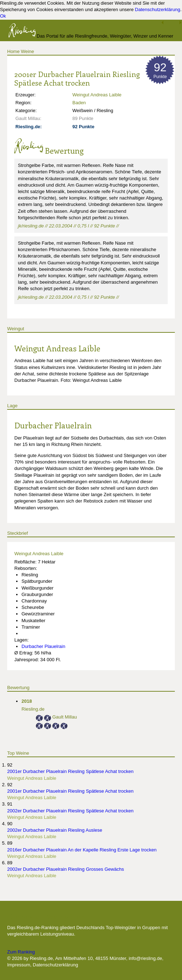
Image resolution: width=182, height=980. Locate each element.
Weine (27, 51)
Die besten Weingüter (45, 916)
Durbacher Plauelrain (53, 425)
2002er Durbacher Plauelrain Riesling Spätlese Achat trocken (70, 811)
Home (13, 51)
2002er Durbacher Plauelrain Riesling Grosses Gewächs (66, 869)
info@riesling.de (145, 958)
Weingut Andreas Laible (97, 95)
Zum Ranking (21, 952)
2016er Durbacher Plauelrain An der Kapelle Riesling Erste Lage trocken (82, 850)
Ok (3, 16)
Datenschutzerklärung (158, 9)
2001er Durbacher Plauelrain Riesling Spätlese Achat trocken (70, 771)
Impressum (19, 965)
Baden (79, 103)
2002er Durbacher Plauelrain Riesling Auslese (55, 830)
